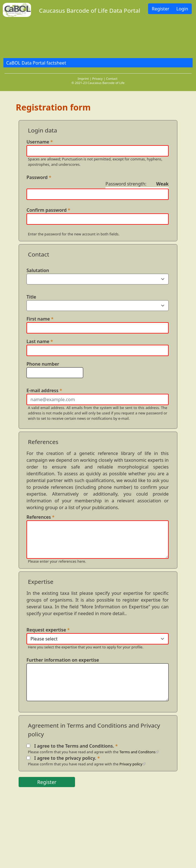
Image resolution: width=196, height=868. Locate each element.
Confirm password (48, 210)
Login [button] (182, 9)
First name (40, 319)
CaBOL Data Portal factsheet (36, 63)
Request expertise (48, 630)
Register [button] (160, 9)
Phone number (43, 364)
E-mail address (44, 390)
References (40, 517)
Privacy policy (131, 764)
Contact (112, 79)
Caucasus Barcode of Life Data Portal (90, 10)
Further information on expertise (63, 660)
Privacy (97, 79)
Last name (40, 341)
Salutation (38, 270)
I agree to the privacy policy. (67, 758)
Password (39, 177)
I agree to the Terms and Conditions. (76, 746)
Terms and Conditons (138, 752)
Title (31, 297)
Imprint (83, 79)
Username (40, 142)
